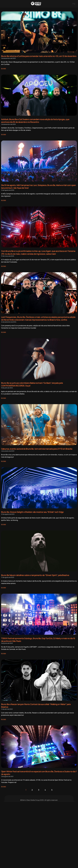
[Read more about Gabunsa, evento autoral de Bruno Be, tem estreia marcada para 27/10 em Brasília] (3, 461)
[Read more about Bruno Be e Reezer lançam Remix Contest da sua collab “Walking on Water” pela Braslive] (3, 719)
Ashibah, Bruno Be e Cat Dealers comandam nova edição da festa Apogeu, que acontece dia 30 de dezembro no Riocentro (35, 121)
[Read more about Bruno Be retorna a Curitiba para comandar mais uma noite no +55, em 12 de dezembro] (3, 68)
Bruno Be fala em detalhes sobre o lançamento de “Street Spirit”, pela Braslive (35, 575)
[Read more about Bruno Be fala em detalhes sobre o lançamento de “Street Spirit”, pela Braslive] (3, 587)
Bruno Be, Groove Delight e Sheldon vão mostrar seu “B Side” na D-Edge (32, 512)
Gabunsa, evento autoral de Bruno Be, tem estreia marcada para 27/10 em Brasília (37, 449)
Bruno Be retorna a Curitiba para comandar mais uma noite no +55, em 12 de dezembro (39, 56)
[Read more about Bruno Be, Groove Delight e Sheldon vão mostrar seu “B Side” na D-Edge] (3, 524)
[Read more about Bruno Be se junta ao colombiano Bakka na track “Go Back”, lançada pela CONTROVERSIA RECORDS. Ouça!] (3, 398)
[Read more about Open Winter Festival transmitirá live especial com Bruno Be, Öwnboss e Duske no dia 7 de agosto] (3, 786)
